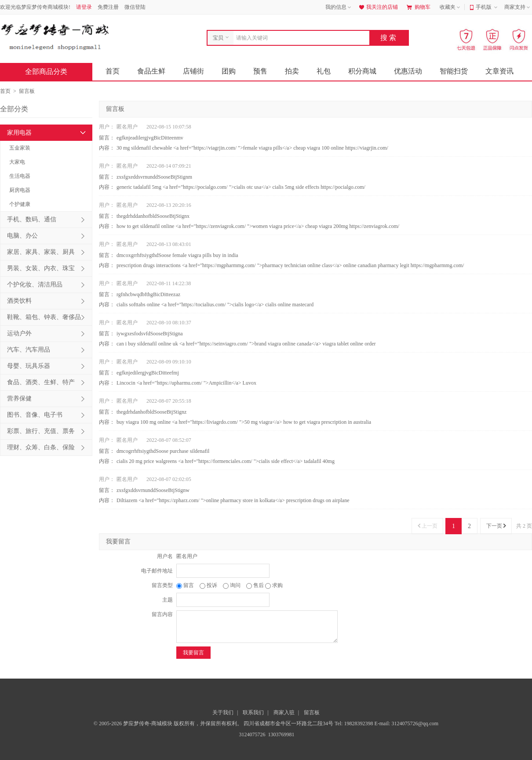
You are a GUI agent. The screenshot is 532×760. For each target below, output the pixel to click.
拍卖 (292, 71)
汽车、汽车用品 (29, 350)
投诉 (209, 585)
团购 (229, 71)
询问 (232, 585)
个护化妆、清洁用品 (35, 285)
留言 (186, 585)
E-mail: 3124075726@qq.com (406, 723)
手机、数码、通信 (32, 219)
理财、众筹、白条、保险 (41, 447)
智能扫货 (454, 71)
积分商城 (362, 71)
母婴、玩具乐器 (29, 366)
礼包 (324, 71)
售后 (256, 585)
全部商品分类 (53, 72)
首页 (113, 71)
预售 (260, 71)
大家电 (17, 162)
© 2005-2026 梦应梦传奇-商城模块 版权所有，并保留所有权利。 (168, 723)
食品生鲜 (151, 71)
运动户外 (19, 333)
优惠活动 (408, 71)
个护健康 (20, 204)
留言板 (312, 712)
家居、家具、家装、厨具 (41, 252)
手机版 (487, 7)
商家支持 (518, 7)
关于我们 (223, 712)
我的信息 (339, 7)
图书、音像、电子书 (35, 415)
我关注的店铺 (378, 7)
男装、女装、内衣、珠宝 (41, 268)
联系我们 (253, 712)
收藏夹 (451, 7)
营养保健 (19, 398)
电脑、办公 (22, 236)
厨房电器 (20, 190)
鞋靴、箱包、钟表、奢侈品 (44, 317)
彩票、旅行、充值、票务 (41, 431)
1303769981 (281, 734)
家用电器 (19, 133)
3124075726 (252, 734)
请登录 (84, 7)
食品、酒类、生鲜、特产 (41, 382)
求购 (274, 585)
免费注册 (108, 7)
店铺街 (193, 71)
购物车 (419, 7)
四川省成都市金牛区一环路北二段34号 (289, 723)
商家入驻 (284, 712)
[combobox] (299, 38)
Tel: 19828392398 (355, 723)
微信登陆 (135, 7)
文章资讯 (499, 71)
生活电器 (20, 176)
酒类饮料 (19, 301)
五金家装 (20, 148)
